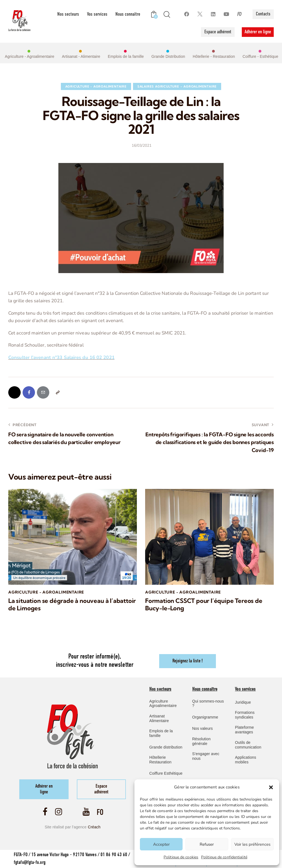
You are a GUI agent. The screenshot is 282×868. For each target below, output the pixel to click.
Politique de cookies (181, 857)
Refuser (207, 844)
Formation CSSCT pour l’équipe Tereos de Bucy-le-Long (204, 604)
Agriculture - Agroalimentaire (96, 86)
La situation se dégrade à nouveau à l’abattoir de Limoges (72, 604)
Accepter (161, 844)
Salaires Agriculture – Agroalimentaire (177, 86)
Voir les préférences (252, 844)
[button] (271, 787)
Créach (94, 827)
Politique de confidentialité (224, 857)
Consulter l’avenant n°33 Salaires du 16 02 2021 (61, 357)
